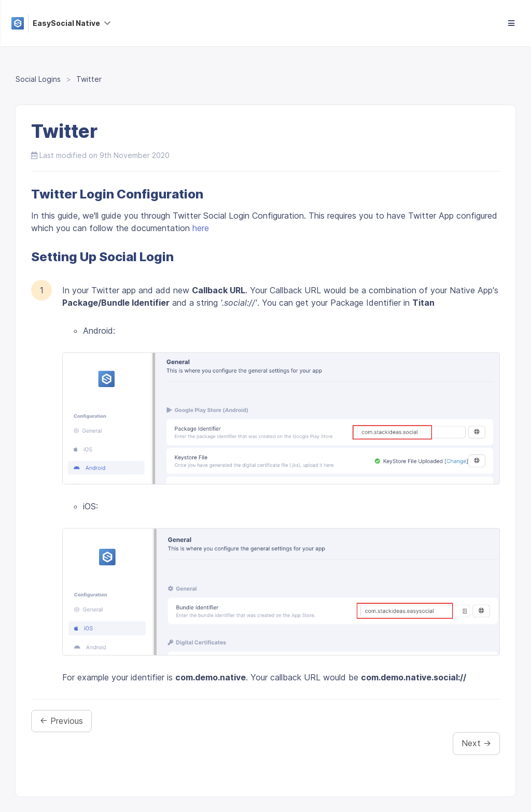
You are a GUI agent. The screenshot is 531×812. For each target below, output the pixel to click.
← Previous (61, 721)
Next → (476, 743)
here (201, 228)
